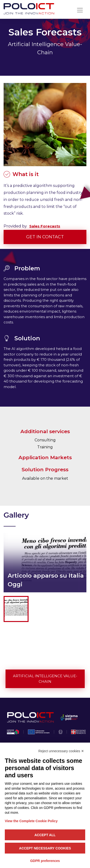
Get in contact (45, 237)
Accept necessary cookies (45, 848)
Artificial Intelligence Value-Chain (45, 679)
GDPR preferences (45, 861)
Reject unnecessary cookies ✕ (61, 751)
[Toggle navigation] (80, 10)
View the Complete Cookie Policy (31, 821)
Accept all (45, 835)
